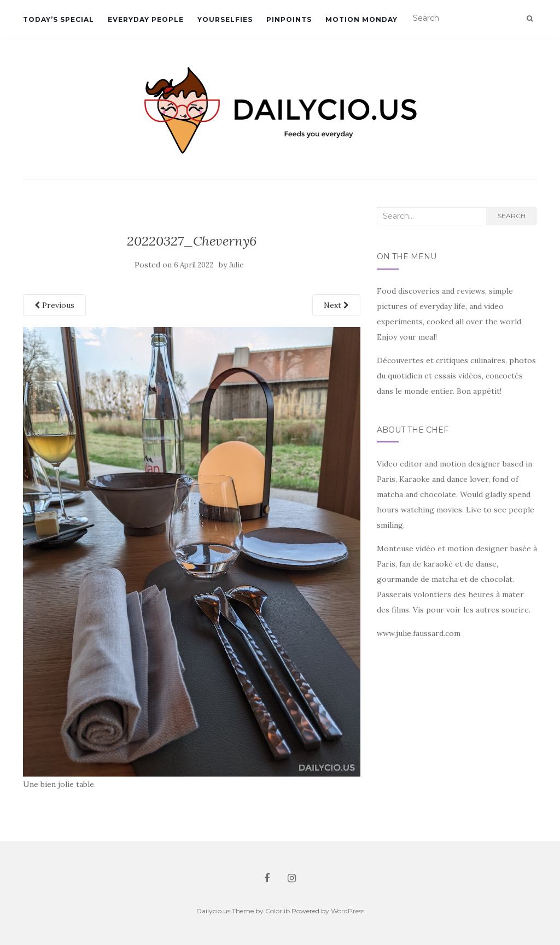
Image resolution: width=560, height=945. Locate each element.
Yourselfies (225, 19)
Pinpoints (289, 19)
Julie (236, 265)
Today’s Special (59, 19)
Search (512, 216)
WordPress (348, 911)
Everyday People (146, 19)
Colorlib (278, 911)
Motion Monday (361, 19)
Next (336, 305)
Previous (54, 305)
